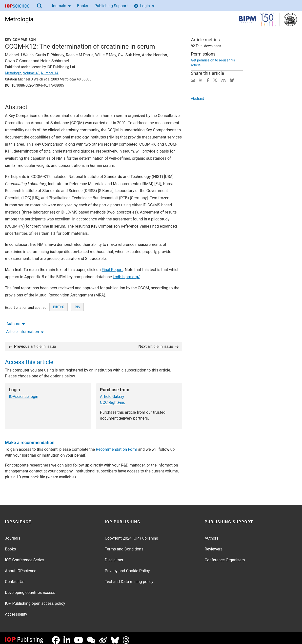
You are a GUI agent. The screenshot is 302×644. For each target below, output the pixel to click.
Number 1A (50, 73)
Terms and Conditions (124, 545)
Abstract (197, 110)
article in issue (32, 342)
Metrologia (19, 19)
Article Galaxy (112, 393)
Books (83, 6)
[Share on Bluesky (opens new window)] (232, 80)
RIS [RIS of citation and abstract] (77, 325)
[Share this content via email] (193, 80)
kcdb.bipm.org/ (126, 295)
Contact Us (15, 578)
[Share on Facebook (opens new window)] (208, 80)
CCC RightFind (113, 399)
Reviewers (214, 545)
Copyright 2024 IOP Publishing (131, 534)
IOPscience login (24, 393)
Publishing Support (111, 6)
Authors (16, 99)
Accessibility (16, 610)
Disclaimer (114, 556)
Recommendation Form (116, 445)
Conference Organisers (225, 556)
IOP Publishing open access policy (35, 599)
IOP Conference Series (25, 556)
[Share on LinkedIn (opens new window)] (201, 80)
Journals (61, 6)
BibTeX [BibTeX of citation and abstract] (59, 325)
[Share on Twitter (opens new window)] (215, 80)
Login (144, 6)
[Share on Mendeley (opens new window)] (223, 80)
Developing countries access (30, 589)
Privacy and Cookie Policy (127, 567)
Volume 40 (31, 73)
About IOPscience (21, 567)
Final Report (112, 288)
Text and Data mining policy (129, 578)
